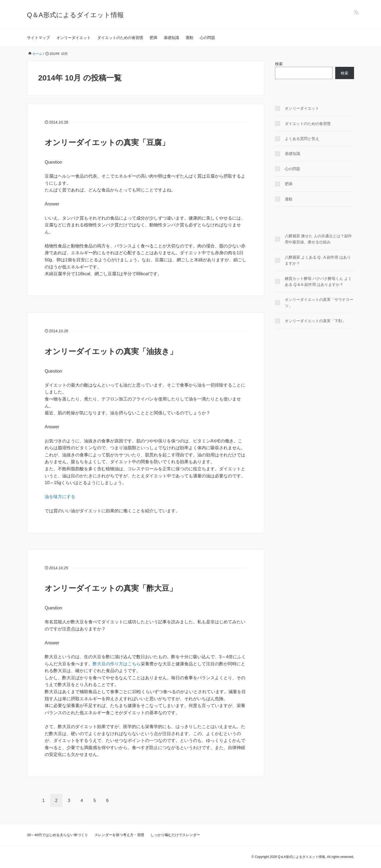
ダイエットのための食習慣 (120, 38)
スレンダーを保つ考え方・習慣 (119, 835)
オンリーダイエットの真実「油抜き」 (111, 351)
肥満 (153, 38)
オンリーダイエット (74, 38)
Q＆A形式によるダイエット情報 (75, 15)
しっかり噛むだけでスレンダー (175, 835)
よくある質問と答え (302, 139)
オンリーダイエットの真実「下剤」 (315, 321)
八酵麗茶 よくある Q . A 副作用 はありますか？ (318, 260)
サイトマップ (38, 38)
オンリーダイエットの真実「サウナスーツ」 (319, 303)
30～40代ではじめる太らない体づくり (58, 835)
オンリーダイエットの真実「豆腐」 (107, 143)
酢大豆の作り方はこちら (117, 664)
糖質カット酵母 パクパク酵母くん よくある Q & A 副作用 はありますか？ (318, 282)
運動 (189, 38)
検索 (279, 64)
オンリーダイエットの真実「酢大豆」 (111, 588)
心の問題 (207, 38)
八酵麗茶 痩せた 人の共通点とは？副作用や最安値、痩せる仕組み (318, 239)
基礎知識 (171, 38)
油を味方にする (60, 497)
